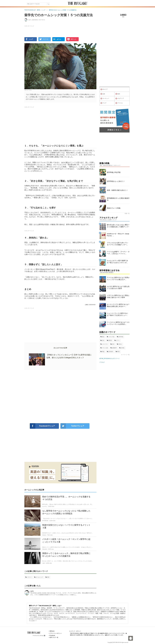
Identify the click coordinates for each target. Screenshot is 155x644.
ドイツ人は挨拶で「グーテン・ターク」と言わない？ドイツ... (118, 253)
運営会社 (52, 631)
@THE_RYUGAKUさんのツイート (110, 358)
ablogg (42, 635)
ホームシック (39, 577)
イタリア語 (111, 337)
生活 (112, 344)
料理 (118, 352)
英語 (102, 337)
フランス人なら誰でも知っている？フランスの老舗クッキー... (117, 244)
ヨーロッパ (105, 99)
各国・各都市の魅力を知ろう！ (117, 190)
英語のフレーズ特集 (114, 208)
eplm (32, 591)
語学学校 (120, 337)
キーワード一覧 (125, 355)
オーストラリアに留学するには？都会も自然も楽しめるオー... (118, 305)
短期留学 (114, 348)
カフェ (117, 340)
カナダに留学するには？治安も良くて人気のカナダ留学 (118, 287)
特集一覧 (127, 213)
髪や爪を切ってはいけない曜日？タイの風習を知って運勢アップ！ (118, 226)
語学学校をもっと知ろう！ (116, 181)
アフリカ (119, 103)
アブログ (102, 362)
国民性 (109, 340)
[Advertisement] (60, 397)
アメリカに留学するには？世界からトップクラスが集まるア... (118, 279)
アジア (103, 103)
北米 (103, 94)
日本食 (122, 348)
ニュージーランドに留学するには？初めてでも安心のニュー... (117, 314)
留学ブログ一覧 (54, 637)
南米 (118, 94)
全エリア (104, 89)
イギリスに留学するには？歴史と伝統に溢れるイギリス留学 (118, 296)
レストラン (104, 344)
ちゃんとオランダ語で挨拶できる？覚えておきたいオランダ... (117, 262)
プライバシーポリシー (56, 633)
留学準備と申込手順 (114, 172)
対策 (47, 577)
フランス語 (104, 348)
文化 (102, 340)
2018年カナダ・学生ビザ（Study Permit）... (118, 235)
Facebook (52, 635)
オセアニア (120, 99)
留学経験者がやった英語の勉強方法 (118, 199)
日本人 (119, 344)
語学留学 (110, 352)
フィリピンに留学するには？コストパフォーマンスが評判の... (118, 323)
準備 (102, 352)
